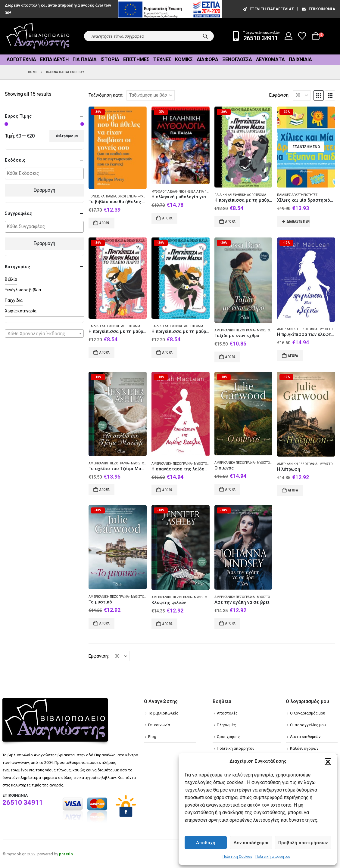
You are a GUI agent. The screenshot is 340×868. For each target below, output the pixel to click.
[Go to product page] (118, 148)
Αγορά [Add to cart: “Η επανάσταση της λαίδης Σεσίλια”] (167, 490)
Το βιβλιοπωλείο (163, 713)
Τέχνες (162, 59)
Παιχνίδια (300, 59)
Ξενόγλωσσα (237, 59)
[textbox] (46, 174)
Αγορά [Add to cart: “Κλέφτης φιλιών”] (167, 624)
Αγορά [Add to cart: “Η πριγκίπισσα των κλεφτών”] (293, 356)
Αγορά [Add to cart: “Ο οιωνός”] (230, 489)
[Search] (205, 36)
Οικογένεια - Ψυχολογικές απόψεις (145, 196)
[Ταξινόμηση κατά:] (151, 95)
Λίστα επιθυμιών (305, 737)
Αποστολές (227, 713)
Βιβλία (11, 279)
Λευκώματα (270, 59)
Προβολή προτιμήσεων (303, 843)
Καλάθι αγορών (304, 748)
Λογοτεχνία (21, 59)
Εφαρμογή (44, 190)
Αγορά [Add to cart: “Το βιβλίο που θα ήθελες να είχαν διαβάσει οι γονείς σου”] (104, 223)
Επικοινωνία (318, 9)
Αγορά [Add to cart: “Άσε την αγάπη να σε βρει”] (230, 623)
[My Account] (289, 36)
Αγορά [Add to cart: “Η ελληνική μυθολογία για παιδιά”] (167, 218)
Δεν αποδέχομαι (251, 843)
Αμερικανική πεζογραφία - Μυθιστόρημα (247, 330)
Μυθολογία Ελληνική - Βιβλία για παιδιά (183, 192)
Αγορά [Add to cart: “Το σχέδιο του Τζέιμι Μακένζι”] (104, 490)
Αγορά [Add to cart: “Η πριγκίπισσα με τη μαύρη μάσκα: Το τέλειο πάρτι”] (104, 352)
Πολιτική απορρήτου (273, 857)
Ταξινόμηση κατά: (106, 95)
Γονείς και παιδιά (102, 196)
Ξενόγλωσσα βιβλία (23, 290)
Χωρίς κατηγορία (21, 311)
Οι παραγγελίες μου (308, 725)
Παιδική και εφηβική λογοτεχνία (240, 195)
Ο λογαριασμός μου (308, 713)
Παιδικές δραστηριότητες (297, 195)
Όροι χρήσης (228, 737)
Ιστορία (110, 59)
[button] (328, 761)
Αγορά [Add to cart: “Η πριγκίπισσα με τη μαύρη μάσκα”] (167, 352)
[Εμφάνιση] (302, 95)
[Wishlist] (302, 36)
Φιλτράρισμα (67, 136)
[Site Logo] (38, 36)
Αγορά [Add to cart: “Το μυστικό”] (104, 623)
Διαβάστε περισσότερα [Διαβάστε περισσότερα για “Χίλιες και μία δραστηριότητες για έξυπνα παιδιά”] (298, 222)
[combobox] (44, 333)
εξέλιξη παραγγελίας (268, 9)
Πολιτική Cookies (237, 857)
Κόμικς (184, 59)
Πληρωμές (226, 725)
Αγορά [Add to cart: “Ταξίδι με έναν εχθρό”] (230, 357)
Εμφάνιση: (279, 95)
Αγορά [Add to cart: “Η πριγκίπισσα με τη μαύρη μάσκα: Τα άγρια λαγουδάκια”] (230, 222)
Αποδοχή (206, 843)
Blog (152, 737)
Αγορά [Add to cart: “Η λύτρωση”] (293, 490)
